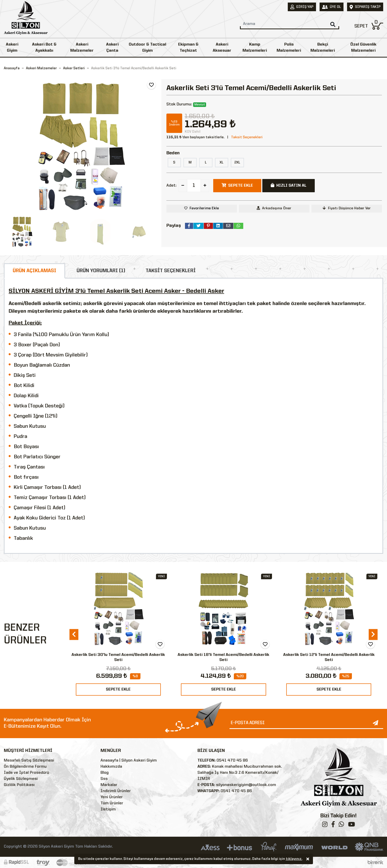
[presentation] (74, 634)
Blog (105, 773)
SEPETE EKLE (118, 690)
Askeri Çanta (112, 48)
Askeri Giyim (12, 48)
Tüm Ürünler (112, 803)
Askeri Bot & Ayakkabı (44, 48)
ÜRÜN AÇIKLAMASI (34, 271)
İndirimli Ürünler (116, 791)
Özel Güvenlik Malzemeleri (363, 48)
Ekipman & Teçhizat (188, 48)
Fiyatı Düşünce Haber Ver (347, 208)
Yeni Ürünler (112, 797)
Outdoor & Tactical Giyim (147, 48)
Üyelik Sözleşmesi (21, 779)
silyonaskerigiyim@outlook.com (246, 785)
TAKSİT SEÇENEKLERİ (171, 271)
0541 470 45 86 (232, 761)
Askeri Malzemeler (82, 48)
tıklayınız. (294, 859)
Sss (104, 779)
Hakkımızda (111, 767)
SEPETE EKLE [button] (237, 185)
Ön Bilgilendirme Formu (25, 767)
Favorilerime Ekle (204, 208)
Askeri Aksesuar (222, 48)
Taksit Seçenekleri (247, 137)
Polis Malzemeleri (289, 48)
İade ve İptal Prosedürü (26, 773)
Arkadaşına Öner (274, 208)
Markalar (109, 785)
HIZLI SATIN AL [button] (289, 185)
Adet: (171, 186)
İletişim (108, 809)
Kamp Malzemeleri (255, 48)
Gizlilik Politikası (19, 785)
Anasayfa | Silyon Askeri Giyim (129, 761)
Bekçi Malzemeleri (323, 48)
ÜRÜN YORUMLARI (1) (101, 271)
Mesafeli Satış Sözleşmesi (29, 761)
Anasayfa (12, 68)
